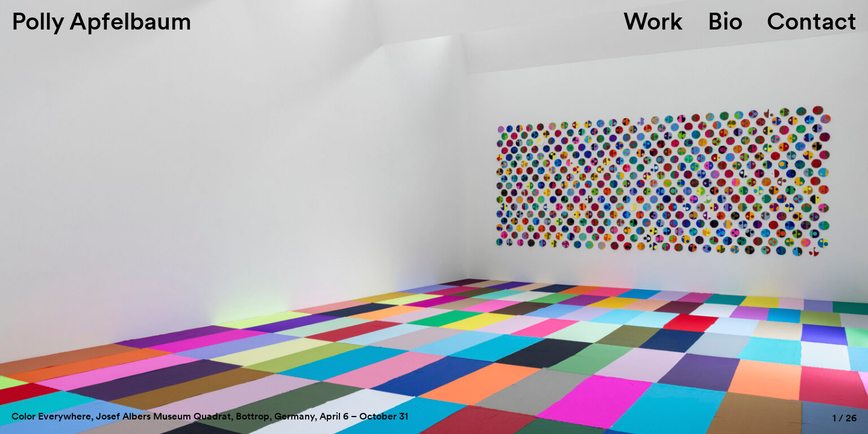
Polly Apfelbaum (102, 21)
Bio (725, 21)
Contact (812, 21)
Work (653, 21)
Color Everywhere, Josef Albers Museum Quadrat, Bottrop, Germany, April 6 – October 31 (210, 416)
